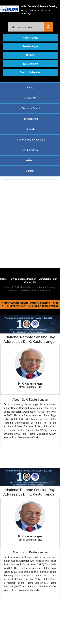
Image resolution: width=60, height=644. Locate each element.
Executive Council (31, 108)
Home (30, 88)
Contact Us (30, 282)
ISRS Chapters (30, 64)
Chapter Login (30, 38)
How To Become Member (23, 279)
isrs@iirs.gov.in (43, 303)
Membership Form (48, 279)
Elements (31, 98)
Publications (31, 150)
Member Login (30, 47)
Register (30, 55)
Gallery (30, 160)
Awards (31, 129)
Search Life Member (30, 72)
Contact (30, 171)
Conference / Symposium (31, 140)
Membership (31, 119)
